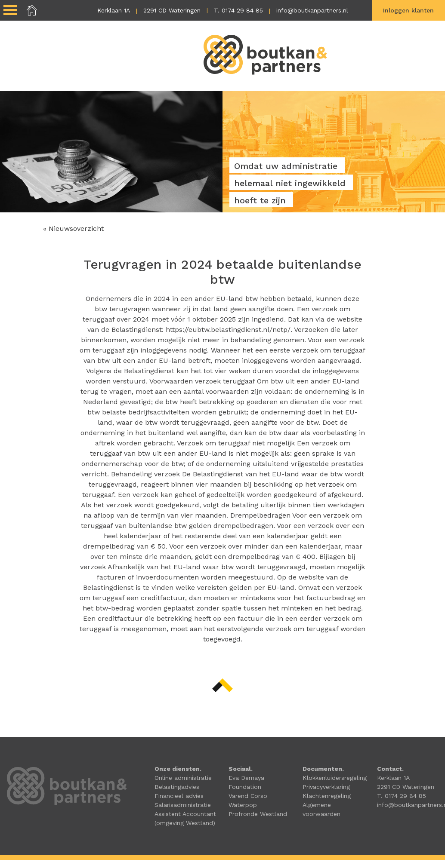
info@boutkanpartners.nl (312, 10)
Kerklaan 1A (114, 10)
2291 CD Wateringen (172, 10)
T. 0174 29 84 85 (238, 10)
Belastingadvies (177, 787)
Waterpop (243, 805)
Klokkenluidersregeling (335, 778)
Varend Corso (248, 796)
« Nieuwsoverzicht (73, 229)
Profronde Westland (258, 814)
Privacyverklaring (326, 787)
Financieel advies (179, 796)
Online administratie (183, 778)
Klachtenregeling (327, 796)
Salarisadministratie (183, 805)
